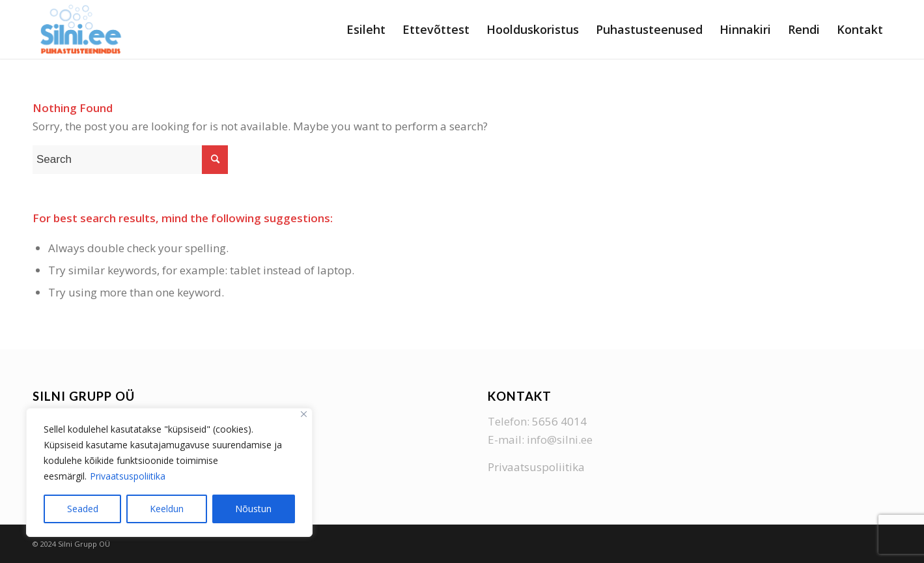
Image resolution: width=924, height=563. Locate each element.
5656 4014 (559, 421)
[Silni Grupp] (81, 29)
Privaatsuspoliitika (128, 476)
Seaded (83, 509)
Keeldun (167, 509)
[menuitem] (366, 29)
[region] (169, 472)
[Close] (304, 414)
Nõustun (253, 509)
